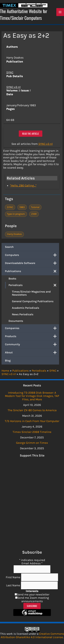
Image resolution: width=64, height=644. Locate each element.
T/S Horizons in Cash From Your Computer (32, 421)
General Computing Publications (33, 301)
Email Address (32, 563)
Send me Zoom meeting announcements (33, 599)
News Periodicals (23, 314)
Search (9, 247)
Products (32, 336)
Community (32, 344)
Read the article (31, 134)
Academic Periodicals (26, 308)
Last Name (13, 585)
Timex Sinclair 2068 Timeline (32, 432)
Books (12, 279)
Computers (32, 255)
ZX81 (34, 214)
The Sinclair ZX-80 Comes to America (32, 410)
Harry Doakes (14, 234)
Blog (8, 360)
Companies (32, 328)
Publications (32, 271)
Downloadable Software (32, 263)
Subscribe (32, 606)
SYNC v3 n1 (13, 87)
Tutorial (35, 207)
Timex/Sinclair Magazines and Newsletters (31, 293)
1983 (22, 207)
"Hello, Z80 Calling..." (23, 185)
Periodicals (34, 285)
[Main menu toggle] (60, 12)
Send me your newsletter (33, 594)
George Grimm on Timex (32, 443)
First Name (13, 577)
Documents (16, 321)
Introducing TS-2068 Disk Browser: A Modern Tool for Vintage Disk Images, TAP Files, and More (32, 396)
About (32, 352)
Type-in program (16, 214)
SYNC (10, 72)
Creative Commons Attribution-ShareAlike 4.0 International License (32, 635)
